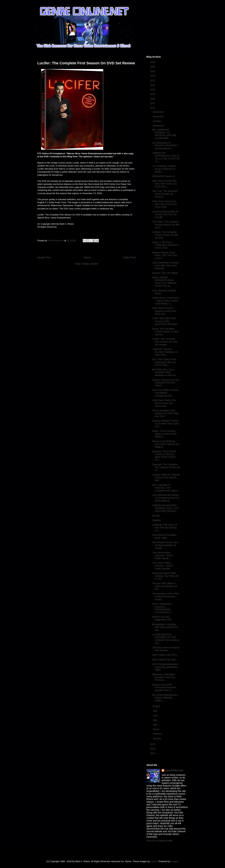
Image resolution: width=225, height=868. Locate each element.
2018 (153, 99)
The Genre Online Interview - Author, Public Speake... (163, 566)
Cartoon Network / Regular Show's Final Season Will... (166, 478)
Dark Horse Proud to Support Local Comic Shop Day (164, 311)
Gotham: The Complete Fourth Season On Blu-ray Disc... (165, 235)
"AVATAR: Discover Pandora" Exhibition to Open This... (165, 352)
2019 (153, 94)
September (159, 126)
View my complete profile (159, 841)
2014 (153, 749)
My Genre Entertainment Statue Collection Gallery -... (165, 698)
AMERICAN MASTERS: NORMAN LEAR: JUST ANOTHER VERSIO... (166, 508)
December (159, 112)
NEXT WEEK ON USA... (165, 660)
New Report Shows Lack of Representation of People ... (165, 545)
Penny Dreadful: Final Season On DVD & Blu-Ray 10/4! (166, 413)
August (157, 706)
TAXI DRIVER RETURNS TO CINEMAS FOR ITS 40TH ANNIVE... (166, 498)
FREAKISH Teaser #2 (164, 176)
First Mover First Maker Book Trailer (164, 536)
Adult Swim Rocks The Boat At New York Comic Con (164, 403)
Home (87, 257)
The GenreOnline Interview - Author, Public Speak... (163, 555)
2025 (153, 67)
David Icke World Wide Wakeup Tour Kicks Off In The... (165, 576)
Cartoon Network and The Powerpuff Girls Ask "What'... (166, 383)
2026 (153, 62)
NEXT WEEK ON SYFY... (165, 655)
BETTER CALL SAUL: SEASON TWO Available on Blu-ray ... (165, 373)
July (155, 711)
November (159, 116)
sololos (154, 861)
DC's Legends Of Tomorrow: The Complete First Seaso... (166, 488)
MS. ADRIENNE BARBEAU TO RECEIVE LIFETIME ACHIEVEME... (164, 134)
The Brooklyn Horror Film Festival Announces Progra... (165, 596)
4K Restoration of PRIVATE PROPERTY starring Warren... (165, 146)
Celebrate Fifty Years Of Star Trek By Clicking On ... (165, 528)
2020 (153, 90)
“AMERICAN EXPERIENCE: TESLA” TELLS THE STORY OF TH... (166, 157)
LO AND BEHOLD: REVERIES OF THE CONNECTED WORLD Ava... (166, 639)
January (157, 738)
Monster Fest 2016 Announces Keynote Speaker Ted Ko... (164, 688)
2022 (153, 80)
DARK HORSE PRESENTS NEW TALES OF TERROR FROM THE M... (164, 282)
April (156, 725)
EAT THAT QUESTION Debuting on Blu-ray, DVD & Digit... (164, 362)
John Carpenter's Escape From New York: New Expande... (165, 265)
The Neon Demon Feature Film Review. (166, 649)
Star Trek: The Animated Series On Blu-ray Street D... (165, 194)
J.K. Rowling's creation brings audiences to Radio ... (164, 169)
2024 (153, 71)
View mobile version (86, 264)
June (156, 715)
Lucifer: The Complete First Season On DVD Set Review (165, 342)
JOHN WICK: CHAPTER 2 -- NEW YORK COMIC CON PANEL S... (166, 301)
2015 (153, 744)
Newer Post (44, 257)
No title (156, 516)
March (156, 729)
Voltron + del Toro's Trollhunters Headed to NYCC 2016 (165, 245)
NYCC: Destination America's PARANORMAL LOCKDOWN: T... (163, 608)
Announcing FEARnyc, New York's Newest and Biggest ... (166, 444)
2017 (153, 103)
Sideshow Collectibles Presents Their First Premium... (164, 677)
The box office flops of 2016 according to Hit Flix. (165, 586)
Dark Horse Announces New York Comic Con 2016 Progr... (165, 204)
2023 (153, 76)
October (157, 121)
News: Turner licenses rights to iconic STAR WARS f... (164, 434)
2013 (153, 753)
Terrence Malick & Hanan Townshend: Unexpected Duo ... (165, 393)
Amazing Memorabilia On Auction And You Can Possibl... (165, 214)
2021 (153, 85)
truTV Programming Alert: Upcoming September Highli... (165, 667)
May (155, 720)
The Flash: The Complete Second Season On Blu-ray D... (166, 225)
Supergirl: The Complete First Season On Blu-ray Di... (166, 467)
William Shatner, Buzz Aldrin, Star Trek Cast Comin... (165, 255)
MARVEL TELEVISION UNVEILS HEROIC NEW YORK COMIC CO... (164, 456)
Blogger (174, 861)
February (158, 734)
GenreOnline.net (174, 770)
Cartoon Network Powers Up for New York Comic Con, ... (166, 424)
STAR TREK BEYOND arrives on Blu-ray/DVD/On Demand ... (166, 321)
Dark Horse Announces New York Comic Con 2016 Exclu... (165, 184)
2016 (153, 108)
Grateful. (157, 520)
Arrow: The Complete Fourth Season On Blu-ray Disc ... (165, 332)
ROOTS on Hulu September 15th (162, 618)
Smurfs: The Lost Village (165, 273)
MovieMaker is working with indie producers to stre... (165, 627)
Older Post (130, 257)
